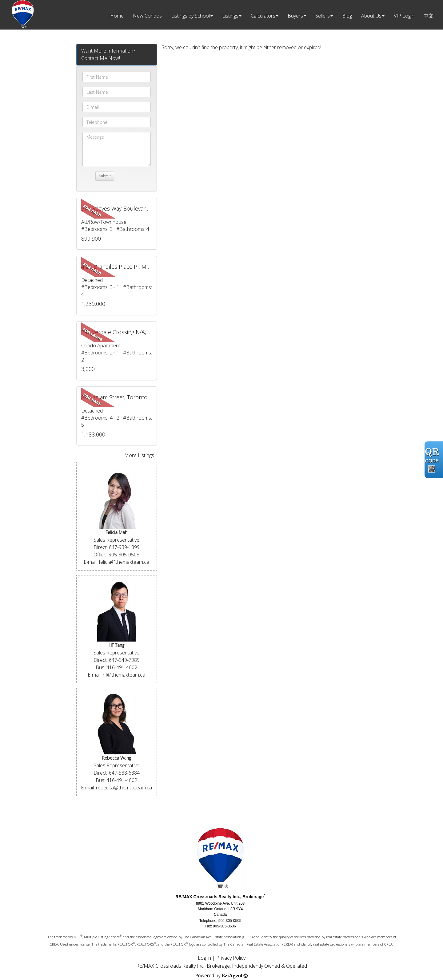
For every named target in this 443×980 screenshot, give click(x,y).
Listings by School (190, 16)
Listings (230, 16)
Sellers (323, 16)
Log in (204, 958)
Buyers (295, 16)
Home (117, 16)
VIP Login (404, 16)
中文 (429, 16)
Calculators (263, 16)
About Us (371, 16)
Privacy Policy (231, 958)
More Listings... (141, 455)
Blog (347, 16)
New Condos (147, 16)
